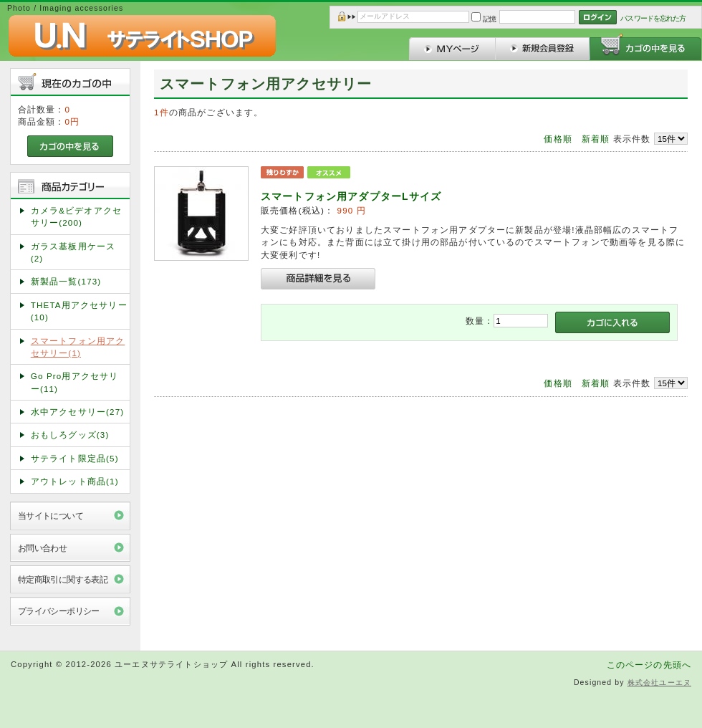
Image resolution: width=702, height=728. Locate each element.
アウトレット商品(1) (75, 481)
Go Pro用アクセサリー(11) (75, 382)
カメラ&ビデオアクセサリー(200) (76, 216)
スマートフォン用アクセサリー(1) (78, 347)
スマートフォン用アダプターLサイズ (351, 196)
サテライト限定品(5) (75, 458)
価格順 (558, 139)
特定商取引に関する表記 (63, 579)
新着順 (596, 139)
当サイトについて (51, 516)
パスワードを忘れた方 (653, 18)
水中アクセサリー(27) (78, 412)
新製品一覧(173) (66, 281)
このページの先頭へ (649, 665)
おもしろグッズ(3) (70, 435)
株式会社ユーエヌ (659, 682)
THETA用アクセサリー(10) (79, 311)
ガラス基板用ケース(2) (73, 252)
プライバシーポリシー (59, 611)
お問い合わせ (43, 548)
